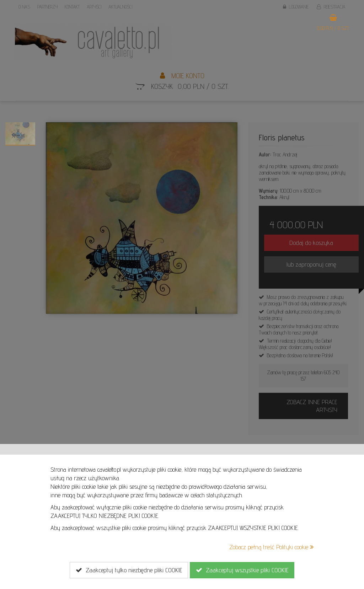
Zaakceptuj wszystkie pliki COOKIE (242, 570)
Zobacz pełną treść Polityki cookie (271, 547)
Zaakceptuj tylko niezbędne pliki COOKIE (129, 570)
